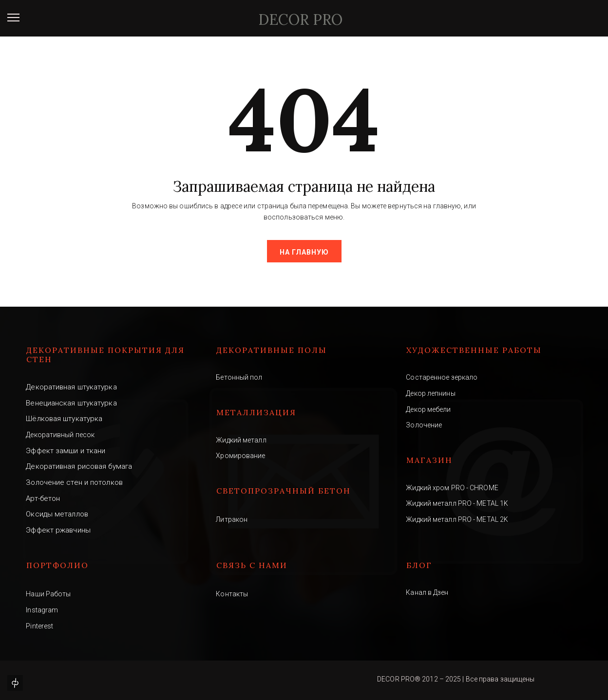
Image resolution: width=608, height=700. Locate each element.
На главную (304, 252)
